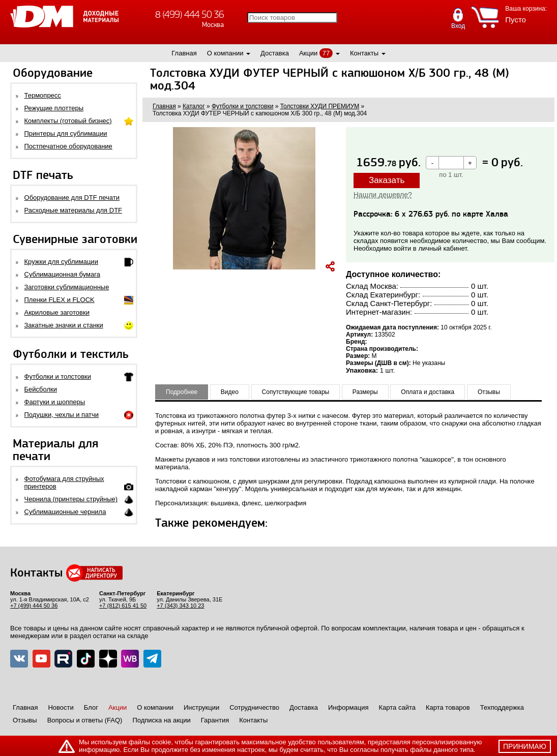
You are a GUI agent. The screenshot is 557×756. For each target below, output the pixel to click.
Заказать (387, 180)
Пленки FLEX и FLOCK (60, 300)
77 (326, 53)
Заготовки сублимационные (67, 287)
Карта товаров (448, 707)
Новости (61, 707)
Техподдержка (502, 707)
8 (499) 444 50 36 (189, 14)
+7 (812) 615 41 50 (123, 606)
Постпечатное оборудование (68, 146)
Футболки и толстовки (58, 376)
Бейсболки (41, 389)
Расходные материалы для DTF (74, 210)
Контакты (364, 53)
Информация (348, 707)
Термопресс (43, 95)
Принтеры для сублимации (66, 133)
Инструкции (201, 707)
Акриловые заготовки (57, 312)
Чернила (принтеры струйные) (71, 499)
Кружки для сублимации (61, 262)
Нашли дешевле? (383, 195)
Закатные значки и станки (64, 325)
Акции (308, 53)
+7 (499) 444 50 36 (34, 606)
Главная (184, 53)
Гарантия (215, 720)
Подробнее (182, 392)
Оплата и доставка (428, 392)
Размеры (365, 392)
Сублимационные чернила (65, 512)
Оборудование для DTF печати (72, 198)
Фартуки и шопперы (55, 402)
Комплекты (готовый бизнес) (68, 121)
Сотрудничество (254, 707)
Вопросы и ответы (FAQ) (85, 720)
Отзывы (489, 392)
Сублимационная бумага (62, 274)
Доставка (275, 53)
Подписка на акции (161, 720)
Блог (91, 707)
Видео (230, 392)
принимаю (525, 746)
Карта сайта (397, 707)
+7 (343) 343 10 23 (180, 606)
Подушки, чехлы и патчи (62, 415)
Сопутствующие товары (296, 392)
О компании (225, 53)
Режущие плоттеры (54, 108)
